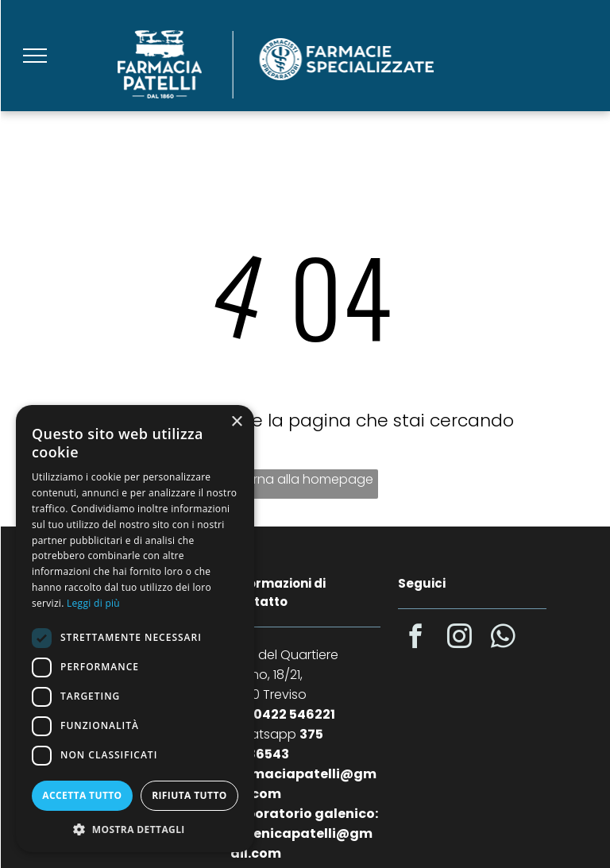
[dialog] (135, 629)
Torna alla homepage (305, 479)
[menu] (35, 56)
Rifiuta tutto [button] (189, 795)
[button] (135, 829)
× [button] (236, 422)
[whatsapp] (504, 639)
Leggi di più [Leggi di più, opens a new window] (93, 603)
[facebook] (416, 639)
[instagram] (460, 639)
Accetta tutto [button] (82, 795)
